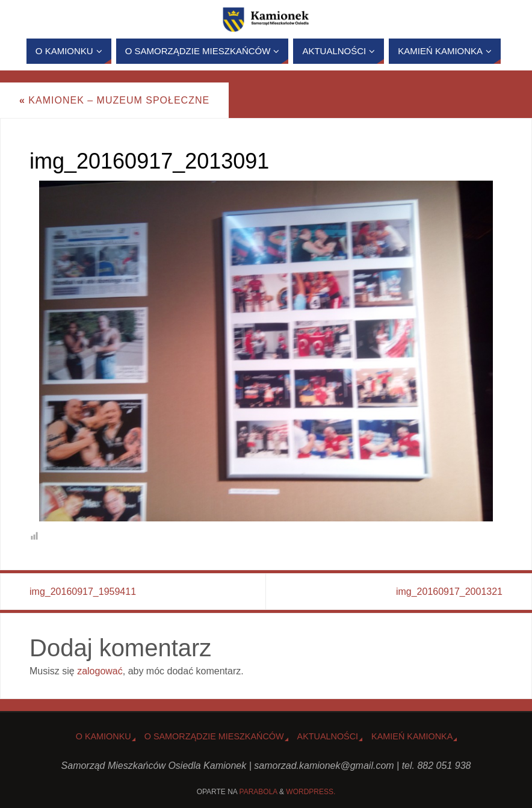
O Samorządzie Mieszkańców (214, 736)
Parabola (258, 792)
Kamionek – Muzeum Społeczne (114, 100)
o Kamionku (104, 736)
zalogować (100, 671)
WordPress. (311, 792)
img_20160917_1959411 (83, 592)
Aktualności (328, 736)
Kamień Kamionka (412, 736)
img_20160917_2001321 (449, 592)
